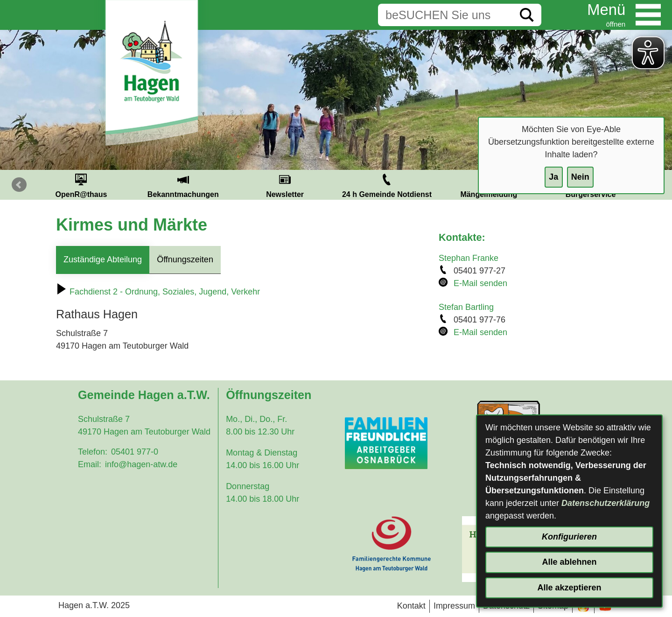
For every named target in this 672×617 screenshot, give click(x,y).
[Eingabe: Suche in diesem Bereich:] (445, 15)
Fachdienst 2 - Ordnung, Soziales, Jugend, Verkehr (158, 292)
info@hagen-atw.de (141, 464)
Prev (19, 185)
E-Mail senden (480, 283)
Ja (553, 177)
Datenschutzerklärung (605, 503)
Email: (90, 464)
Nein (580, 177)
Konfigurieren (569, 537)
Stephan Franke (469, 258)
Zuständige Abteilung (103, 259)
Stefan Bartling (466, 307)
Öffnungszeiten (185, 259)
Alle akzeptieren (569, 588)
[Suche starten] (527, 15)
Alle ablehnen (569, 562)
